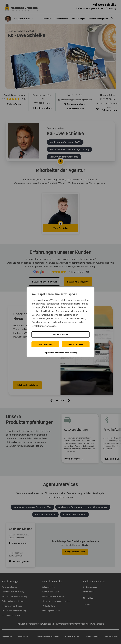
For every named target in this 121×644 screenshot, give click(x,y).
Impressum (49, 353)
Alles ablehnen (45, 344)
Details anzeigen (61, 334)
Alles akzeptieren (76, 344)
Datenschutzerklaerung (66, 353)
